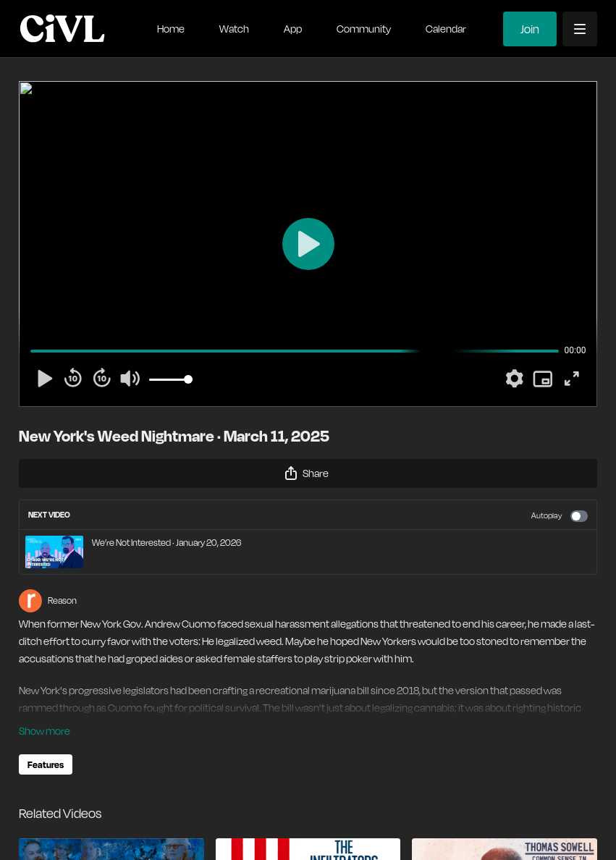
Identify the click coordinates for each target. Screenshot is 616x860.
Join (530, 29)
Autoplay (560, 516)
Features (46, 764)
